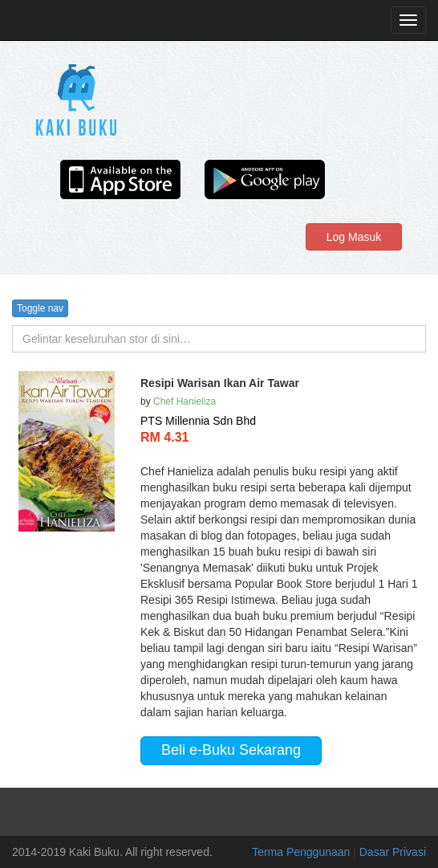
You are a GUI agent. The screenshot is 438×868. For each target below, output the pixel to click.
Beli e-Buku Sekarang (231, 750)
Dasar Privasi (393, 852)
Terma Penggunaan (302, 852)
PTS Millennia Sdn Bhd (198, 421)
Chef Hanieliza (185, 401)
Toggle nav (40, 308)
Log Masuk (354, 237)
